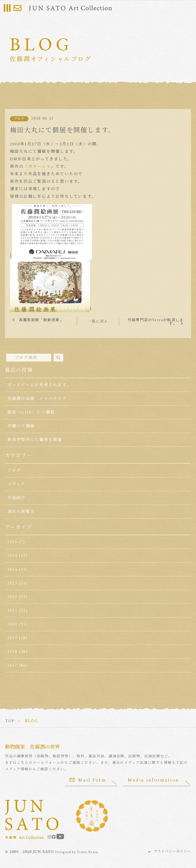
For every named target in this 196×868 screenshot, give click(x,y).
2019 (13, 638)
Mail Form (88, 780)
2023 (13, 583)
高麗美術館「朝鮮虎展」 (41, 320)
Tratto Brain (87, 852)
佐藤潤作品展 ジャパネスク (37, 398)
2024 (13, 569)
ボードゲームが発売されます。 (39, 385)
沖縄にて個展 (21, 426)
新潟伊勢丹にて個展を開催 (35, 440)
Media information (154, 780)
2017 (13, 665)
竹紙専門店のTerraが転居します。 (156, 322)
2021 (13, 610)
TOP (10, 721)
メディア (16, 484)
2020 (13, 624)
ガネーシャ (40, 166)
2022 (13, 597)
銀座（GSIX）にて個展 (31, 412)
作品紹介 (17, 498)
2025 (13, 556)
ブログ (19, 119)
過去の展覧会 (21, 511)
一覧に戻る (98, 321)
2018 (13, 651)
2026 (13, 542)
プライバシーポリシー (172, 851)
